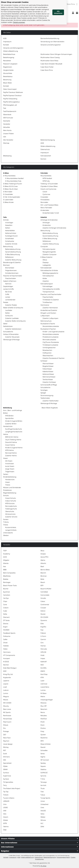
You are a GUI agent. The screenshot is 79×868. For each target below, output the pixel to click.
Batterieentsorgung (48, 140)
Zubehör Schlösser (49, 382)
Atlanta (6, 563)
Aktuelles (7, 127)
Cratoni (6, 608)
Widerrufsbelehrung (11, 51)
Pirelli (43, 722)
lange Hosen (10, 469)
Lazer (42, 681)
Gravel (45, 192)
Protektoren (8, 490)
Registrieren (8, 67)
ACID (5, 557)
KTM (42, 678)
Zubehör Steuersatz (12, 337)
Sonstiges (44, 390)
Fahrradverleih (46, 156)
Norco (43, 712)
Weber (43, 817)
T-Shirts (6, 522)
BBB (5, 570)
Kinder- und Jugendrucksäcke (53, 332)
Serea (43, 754)
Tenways (44, 782)
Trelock (6, 795)
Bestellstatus (8, 77)
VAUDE (43, 811)
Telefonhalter (45, 398)
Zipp (5, 830)
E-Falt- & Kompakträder (12, 197)
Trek (42, 792)
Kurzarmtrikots (11, 527)
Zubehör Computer (50, 255)
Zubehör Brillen (11, 424)
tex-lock (43, 785)
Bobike (6, 579)
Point (42, 725)
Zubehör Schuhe (11, 517)
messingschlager (47, 700)
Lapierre (6, 681)
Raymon (6, 741)
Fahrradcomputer (49, 249)
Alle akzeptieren (70, 10)
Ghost (5, 643)
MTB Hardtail (47, 178)
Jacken (6, 474)
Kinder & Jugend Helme (14, 448)
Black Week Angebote (49, 408)
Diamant (6, 617)
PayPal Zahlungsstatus (11, 102)
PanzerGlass (8, 719)
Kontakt (6, 45)
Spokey (43, 763)
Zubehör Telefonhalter (51, 401)
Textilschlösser (48, 380)
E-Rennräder (8, 192)
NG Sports (7, 712)
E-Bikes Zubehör (46, 257)
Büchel (6, 589)
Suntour (6, 773)
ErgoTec (43, 627)
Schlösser (44, 361)
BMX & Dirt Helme (12, 437)
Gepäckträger (8, 286)
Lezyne (6, 684)
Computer (44, 247)
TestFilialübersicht (10, 111)
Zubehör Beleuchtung (13, 260)
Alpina (43, 560)
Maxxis (6, 700)
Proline (43, 728)
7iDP (5, 551)
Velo (5, 814)
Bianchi (43, 573)
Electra (6, 624)
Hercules (44, 649)
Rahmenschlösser (49, 377)
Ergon (5, 627)
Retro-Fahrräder (46, 208)
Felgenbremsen (11, 270)
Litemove (44, 684)
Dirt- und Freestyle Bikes (49, 205)
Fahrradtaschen (48, 276)
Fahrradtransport (47, 284)
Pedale (6, 302)
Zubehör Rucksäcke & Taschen (54, 358)
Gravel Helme (10, 445)
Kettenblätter (10, 231)
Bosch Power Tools (10, 586)
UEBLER (6, 801)
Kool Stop (44, 674)
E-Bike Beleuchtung (12, 255)
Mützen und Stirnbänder (12, 488)
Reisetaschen (47, 350)
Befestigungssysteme (50, 273)
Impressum (7, 42)
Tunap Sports (45, 798)
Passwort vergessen (10, 64)
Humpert (7, 658)
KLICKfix (44, 668)
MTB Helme (10, 450)
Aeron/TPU (44, 557)
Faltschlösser (47, 369)
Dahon (43, 611)
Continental (45, 605)
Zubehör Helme (11, 456)
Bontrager (7, 582)
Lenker (8, 297)
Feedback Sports (9, 633)
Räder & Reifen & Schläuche (13, 308)
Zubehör (46, 281)
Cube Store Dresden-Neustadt (51, 64)
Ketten (8, 228)
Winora (43, 820)
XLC (42, 823)
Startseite (7, 121)
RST (5, 750)
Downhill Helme (11, 442)
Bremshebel (10, 268)
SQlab (5, 766)
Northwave (7, 716)
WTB (5, 823)
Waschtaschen (48, 356)
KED (42, 665)
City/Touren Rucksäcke (51, 342)
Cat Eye (6, 598)
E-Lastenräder (8, 200)
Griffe (7, 294)
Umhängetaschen (49, 348)
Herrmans (7, 652)
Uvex (42, 808)
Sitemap (6, 143)
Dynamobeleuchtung (13, 252)
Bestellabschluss (9, 54)
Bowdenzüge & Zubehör (12, 262)
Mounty (6, 706)
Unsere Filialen (9, 134)
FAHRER (6, 630)
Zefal (42, 827)
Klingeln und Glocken (48, 313)
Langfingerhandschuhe (14, 432)
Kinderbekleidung (10, 477)
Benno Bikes (45, 570)
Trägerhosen (10, 472)
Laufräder (9, 310)
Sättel (5, 324)
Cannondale (45, 595)
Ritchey (6, 747)
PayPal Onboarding (10, 99)
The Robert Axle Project (12, 789)
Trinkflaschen (47, 302)
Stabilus (43, 769)
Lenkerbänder (10, 300)
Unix (5, 804)
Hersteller (7, 124)
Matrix (43, 697)
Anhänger (46, 223)
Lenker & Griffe (8, 289)
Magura (6, 697)
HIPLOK (43, 652)
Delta (5, 614)
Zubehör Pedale (11, 305)
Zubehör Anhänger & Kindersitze (54, 228)
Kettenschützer (11, 233)
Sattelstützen (8, 326)
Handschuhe (8, 426)
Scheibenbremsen (12, 273)
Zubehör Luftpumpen (50, 318)
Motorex (44, 703)
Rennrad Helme (11, 453)
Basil (42, 567)
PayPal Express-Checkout (12, 96)
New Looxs (7, 709)
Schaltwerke (10, 241)
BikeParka (7, 576)
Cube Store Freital (47, 67)
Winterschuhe (10, 514)
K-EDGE (6, 662)
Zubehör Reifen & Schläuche (15, 321)
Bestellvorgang (9, 57)
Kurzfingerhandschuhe (14, 429)
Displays (46, 262)
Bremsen (6, 265)
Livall (5, 687)
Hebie (5, 649)
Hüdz (42, 655)
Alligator (6, 560)
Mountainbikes (46, 176)
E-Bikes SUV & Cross (10, 186)
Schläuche (9, 316)
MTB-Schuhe (10, 504)
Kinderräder (45, 210)
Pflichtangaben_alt (10, 105)
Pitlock (6, 725)
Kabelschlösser (48, 372)
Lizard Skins (45, 687)
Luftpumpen (45, 316)
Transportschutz (48, 292)
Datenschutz (45, 149)
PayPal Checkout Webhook (13, 92)
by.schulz (6, 592)
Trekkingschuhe (11, 509)
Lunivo (6, 693)
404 (5, 137)
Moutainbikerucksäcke (51, 326)
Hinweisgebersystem (63, 857)
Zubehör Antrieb (11, 244)
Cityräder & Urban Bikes (49, 186)
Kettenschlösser (48, 374)
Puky (42, 731)
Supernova (7, 776)
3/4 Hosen (9, 461)
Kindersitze (47, 225)
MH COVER (7, 703)
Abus (42, 551)
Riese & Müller (46, 744)
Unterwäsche (8, 533)
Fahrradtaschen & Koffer (51, 289)
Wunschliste (8, 73)
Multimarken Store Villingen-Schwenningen (56, 54)
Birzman (44, 576)
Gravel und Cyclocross (48, 189)
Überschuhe (10, 511)
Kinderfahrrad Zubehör (49, 310)
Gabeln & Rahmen (10, 281)
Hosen (6, 458)
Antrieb (6, 220)
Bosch (43, 582)
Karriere (43, 159)
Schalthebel (10, 239)
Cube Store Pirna (47, 70)
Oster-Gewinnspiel (10, 89)
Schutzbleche (8, 332)
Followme (7, 636)
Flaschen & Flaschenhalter (13, 276)
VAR (5, 811)
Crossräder (44, 197)
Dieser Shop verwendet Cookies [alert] (15, 2)
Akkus (45, 260)
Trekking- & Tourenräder (49, 184)
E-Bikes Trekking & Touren (13, 184)
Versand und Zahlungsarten (13, 48)
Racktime (44, 738)
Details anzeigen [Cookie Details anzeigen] (47, 18)
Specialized (7, 763)
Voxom (6, 817)
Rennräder (44, 202)
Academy (7, 554)
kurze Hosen (10, 466)
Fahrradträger (48, 286)
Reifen (8, 313)
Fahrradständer (46, 268)
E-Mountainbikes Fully (13, 181)
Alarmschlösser (48, 364)
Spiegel (43, 393)
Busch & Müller (46, 589)
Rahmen (8, 284)
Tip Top (6, 792)
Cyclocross (46, 194)
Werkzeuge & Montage (11, 340)
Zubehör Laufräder (12, 318)
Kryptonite (7, 678)
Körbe (45, 278)
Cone (5, 605)
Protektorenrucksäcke (51, 337)
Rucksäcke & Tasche (48, 324)
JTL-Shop (43, 866)
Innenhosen (10, 464)
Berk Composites (9, 573)
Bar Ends (8, 292)
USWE (5, 808)
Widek (6, 820)
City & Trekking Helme (13, 440)
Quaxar (43, 735)
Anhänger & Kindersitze (49, 220)
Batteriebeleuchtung (13, 249)
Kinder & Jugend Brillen (14, 421)
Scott (5, 754)
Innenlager (9, 223)
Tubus (43, 795)
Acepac (43, 554)
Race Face (7, 738)
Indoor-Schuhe (11, 501)
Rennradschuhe (11, 506)
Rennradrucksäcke (49, 340)
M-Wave (43, 693)
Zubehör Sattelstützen (13, 329)
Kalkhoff (44, 662)
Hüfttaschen (47, 353)
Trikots (8, 485)
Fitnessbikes (45, 200)
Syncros (43, 776)
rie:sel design (8, 744)
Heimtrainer (45, 305)
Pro (4, 728)
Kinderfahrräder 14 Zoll (51, 213)
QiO (5, 735)
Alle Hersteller (8, 140)
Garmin (43, 639)
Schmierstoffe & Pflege (49, 385)
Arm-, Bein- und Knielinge (13, 410)
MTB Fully (46, 181)
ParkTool (44, 719)
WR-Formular (8, 118)
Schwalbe (44, 750)
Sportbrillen (10, 418)
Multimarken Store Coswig (50, 57)
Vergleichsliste (8, 70)
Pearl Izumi (7, 722)
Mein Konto (7, 130)
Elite (42, 624)
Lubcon (6, 690)
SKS (5, 760)
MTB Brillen (9, 416)
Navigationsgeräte (49, 252)
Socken (6, 519)
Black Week (7, 83)
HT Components (9, 655)
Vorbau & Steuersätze (11, 334)
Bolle (42, 579)
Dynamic (44, 620)
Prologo (6, 731)
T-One (43, 779)
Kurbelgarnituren (11, 236)
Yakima (6, 827)
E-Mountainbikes (9, 176)
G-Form (43, 636)
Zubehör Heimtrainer (50, 308)
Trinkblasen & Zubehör (51, 300)
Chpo (5, 601)
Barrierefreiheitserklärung (50, 38)
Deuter (43, 614)
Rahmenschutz (46, 321)
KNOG (43, 671)
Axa (4, 567)
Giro (42, 643)
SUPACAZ (44, 773)
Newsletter (7, 61)
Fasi (42, 630)
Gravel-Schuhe (10, 498)
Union (43, 801)
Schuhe (6, 496)
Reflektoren (9, 257)
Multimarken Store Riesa (49, 61)
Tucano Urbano (9, 798)
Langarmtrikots (11, 530)
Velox (42, 814)
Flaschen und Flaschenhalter (51, 294)
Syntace (6, 779)
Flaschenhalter (11, 278)
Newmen (44, 709)
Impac (43, 658)
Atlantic (43, 563)
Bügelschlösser (48, 366)
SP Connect (45, 760)
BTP (42, 586)
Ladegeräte (47, 265)
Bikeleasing (7, 156)
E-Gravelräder (8, 194)
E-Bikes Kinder (8, 202)
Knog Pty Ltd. (8, 674)
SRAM (5, 769)
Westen (6, 535)
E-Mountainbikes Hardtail (14, 178)
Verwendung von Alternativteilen (52, 42)
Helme (6, 434)
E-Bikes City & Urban (11, 189)
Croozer (43, 608)
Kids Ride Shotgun (10, 668)
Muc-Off (43, 706)
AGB (5, 38)
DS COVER (44, 617)
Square (43, 766)
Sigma (43, 757)
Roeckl (43, 747)
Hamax (43, 646)
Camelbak (44, 592)
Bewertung (7, 80)
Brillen (6, 413)
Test (5, 108)
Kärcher (6, 665)
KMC (5, 671)
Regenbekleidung (10, 493)
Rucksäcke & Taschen (48, 329)
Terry (5, 785)
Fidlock (43, 633)
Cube (5, 611)
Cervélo (43, 598)
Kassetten (9, 225)
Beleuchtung (8, 247)
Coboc (43, 601)
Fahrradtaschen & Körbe (49, 270)
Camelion (7, 595)
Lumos (43, 690)
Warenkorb (7, 115)
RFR (42, 741)
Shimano (6, 757)
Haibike (6, 646)
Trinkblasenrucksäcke (50, 345)
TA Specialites (8, 782)
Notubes (44, 716)
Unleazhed (44, 804)
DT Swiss (6, 620)
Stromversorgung (47, 395)
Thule (43, 789)
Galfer (5, 639)
